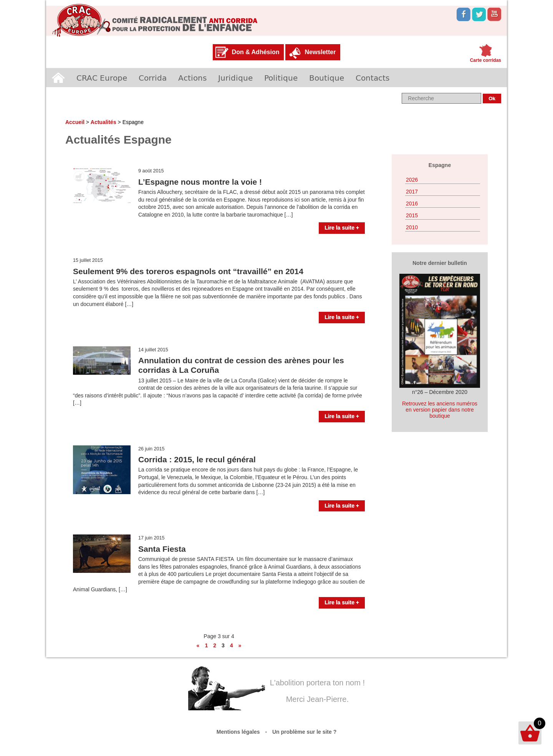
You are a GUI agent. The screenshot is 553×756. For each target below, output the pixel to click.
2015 (412, 215)
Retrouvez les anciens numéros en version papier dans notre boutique (440, 410)
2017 (412, 192)
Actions (192, 78)
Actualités (103, 122)
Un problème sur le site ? (304, 732)
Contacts (373, 78)
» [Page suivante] (240, 645)
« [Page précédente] (198, 645)
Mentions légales (238, 732)
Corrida (153, 78)
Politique (281, 78)
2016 (412, 203)
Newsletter (320, 52)
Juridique (235, 78)
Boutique (327, 78)
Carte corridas (486, 60)
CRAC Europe (102, 78)
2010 (412, 227)
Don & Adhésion (256, 52)
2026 (412, 180)
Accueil (58, 78)
